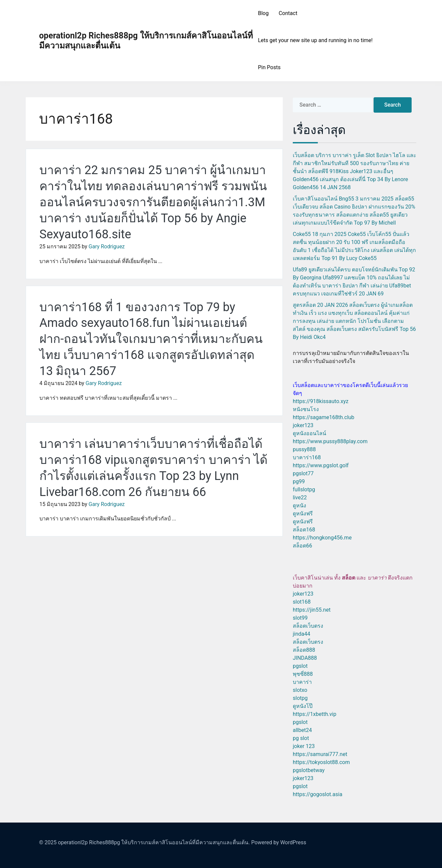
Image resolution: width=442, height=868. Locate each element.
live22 (300, 498)
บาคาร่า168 (307, 457)
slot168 (302, 602)
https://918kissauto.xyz (321, 401)
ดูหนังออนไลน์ (309, 433)
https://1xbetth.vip (314, 714)
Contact (288, 13)
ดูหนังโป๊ (303, 706)
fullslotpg (304, 489)
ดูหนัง (299, 506)
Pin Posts (269, 67)
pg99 (299, 481)
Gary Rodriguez (106, 246)
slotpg (300, 698)
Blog (263, 13)
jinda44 (301, 634)
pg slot (301, 738)
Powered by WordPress (279, 842)
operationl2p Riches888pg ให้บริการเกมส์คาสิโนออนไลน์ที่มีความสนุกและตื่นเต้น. (154, 842)
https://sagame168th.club (323, 417)
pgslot (300, 666)
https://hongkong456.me (322, 538)
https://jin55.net (312, 610)
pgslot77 (303, 473)
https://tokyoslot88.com (321, 762)
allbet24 (302, 730)
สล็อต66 (302, 546)
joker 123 (304, 746)
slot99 (300, 618)
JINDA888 (305, 658)
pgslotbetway (309, 770)
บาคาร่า (302, 682)
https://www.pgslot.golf (321, 465)
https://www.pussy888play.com (330, 441)
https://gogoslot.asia (317, 794)
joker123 (303, 425)
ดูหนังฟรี (303, 514)
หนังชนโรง (306, 409)
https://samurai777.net (320, 754)
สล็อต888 (304, 650)
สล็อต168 (304, 530)
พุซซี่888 (303, 674)
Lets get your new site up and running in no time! (315, 40)
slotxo (300, 690)
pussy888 (304, 449)
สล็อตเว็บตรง (308, 626)
